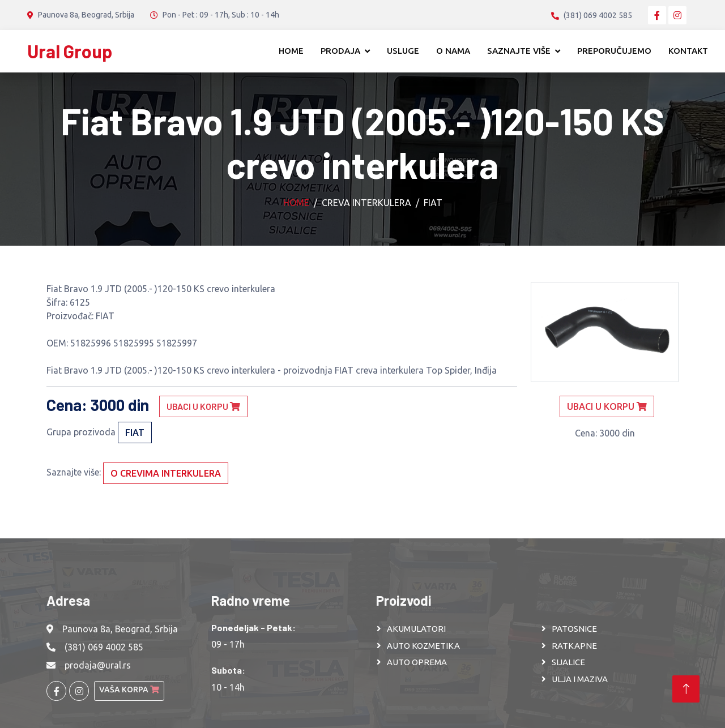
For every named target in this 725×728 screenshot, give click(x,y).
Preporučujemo (614, 51)
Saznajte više (519, 51)
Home (291, 51)
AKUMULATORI (416, 629)
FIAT (433, 203)
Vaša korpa (129, 690)
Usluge (403, 51)
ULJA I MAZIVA (580, 679)
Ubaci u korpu (203, 406)
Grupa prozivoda (81, 432)
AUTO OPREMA (417, 662)
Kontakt (688, 51)
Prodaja (340, 51)
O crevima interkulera (166, 473)
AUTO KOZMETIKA (423, 646)
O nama (453, 51)
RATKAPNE (574, 646)
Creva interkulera (366, 203)
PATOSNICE (574, 629)
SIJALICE (568, 662)
